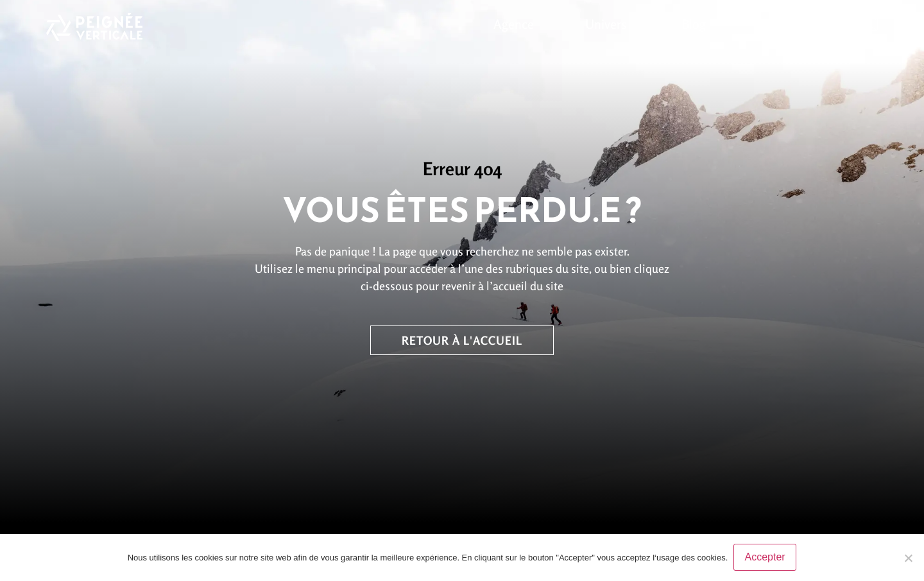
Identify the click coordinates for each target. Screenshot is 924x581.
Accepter (765, 558)
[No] (908, 558)
